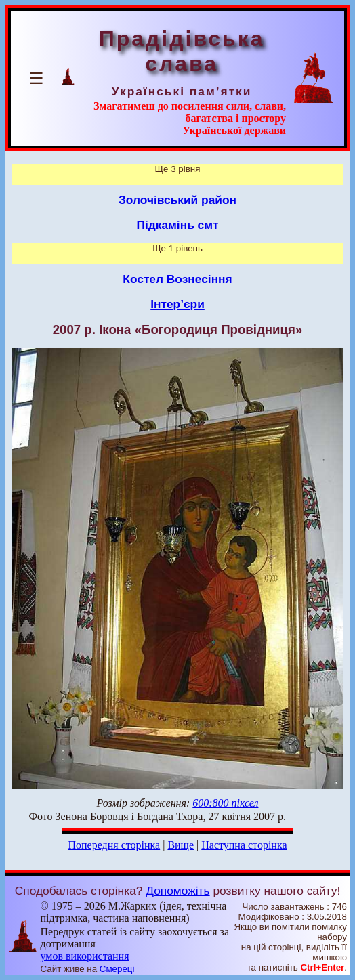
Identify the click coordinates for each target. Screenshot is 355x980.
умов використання (85, 956)
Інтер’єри (177, 304)
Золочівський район (177, 200)
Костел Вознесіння (177, 279)
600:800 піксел (225, 803)
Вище (181, 845)
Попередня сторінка (114, 845)
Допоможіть (177, 891)
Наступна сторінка (244, 845)
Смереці (117, 969)
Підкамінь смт (177, 225)
